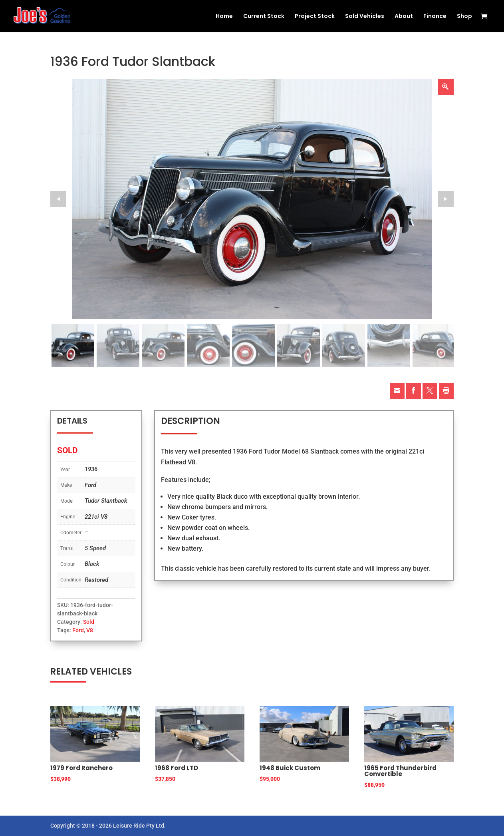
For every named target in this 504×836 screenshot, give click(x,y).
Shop (464, 17)
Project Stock (315, 17)
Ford (78, 630)
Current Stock (264, 17)
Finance (435, 17)
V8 (90, 630)
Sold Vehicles (365, 17)
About (404, 17)
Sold (89, 622)
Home (224, 17)
